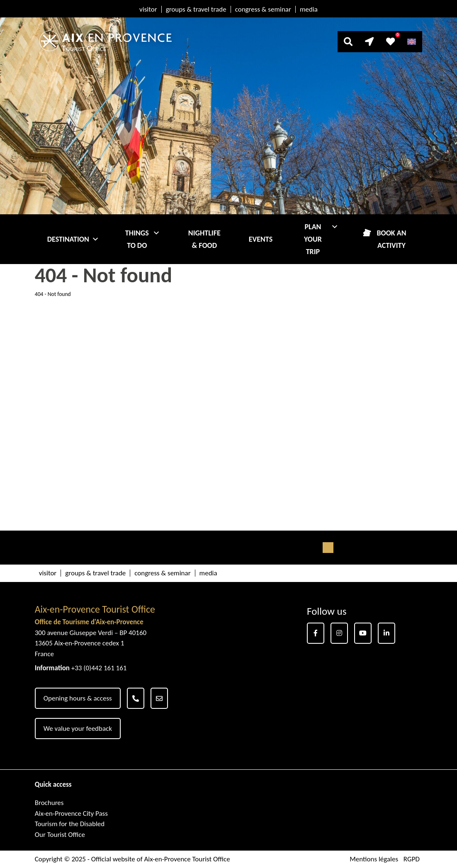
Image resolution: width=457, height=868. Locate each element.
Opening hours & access (78, 698)
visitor (148, 9)
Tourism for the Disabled (70, 824)
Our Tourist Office (60, 835)
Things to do (143, 239)
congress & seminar (263, 9)
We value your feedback (78, 729)
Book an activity (391, 239)
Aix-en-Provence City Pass (71, 813)
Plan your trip (321, 239)
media (309, 9)
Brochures (49, 803)
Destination (73, 239)
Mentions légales (374, 859)
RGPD (412, 859)
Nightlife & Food (204, 239)
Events (261, 239)
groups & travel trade (196, 9)
